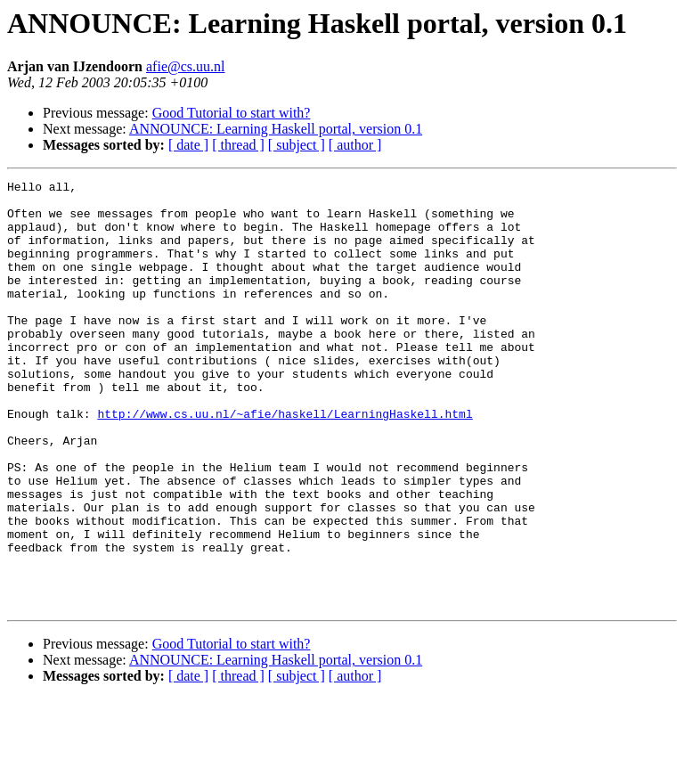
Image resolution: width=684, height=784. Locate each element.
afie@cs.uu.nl (185, 66)
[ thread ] (238, 145)
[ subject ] (297, 145)
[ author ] (355, 145)
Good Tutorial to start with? (232, 113)
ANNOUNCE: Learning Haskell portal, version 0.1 (276, 129)
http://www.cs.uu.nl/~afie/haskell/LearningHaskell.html (285, 461)
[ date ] (188, 145)
